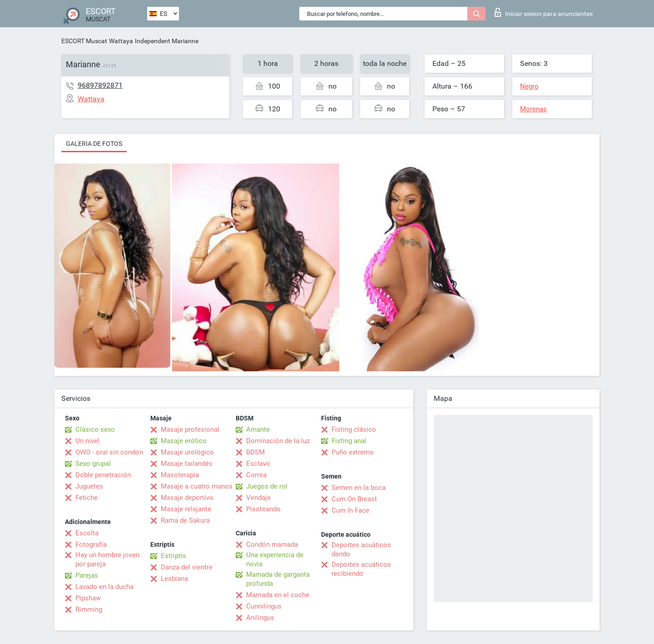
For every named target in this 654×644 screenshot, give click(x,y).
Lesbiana (174, 579)
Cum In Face (350, 510)
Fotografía (91, 544)
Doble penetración (103, 475)
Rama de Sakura (185, 520)
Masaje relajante (186, 509)
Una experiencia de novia (275, 559)
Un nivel (87, 441)
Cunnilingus (264, 606)
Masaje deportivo (187, 498)
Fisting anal (349, 441)
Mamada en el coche (278, 595)
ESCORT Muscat (84, 41)
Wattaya (121, 41)
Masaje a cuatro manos (197, 486)
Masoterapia (180, 475)
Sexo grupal (93, 464)
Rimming (89, 609)
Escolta (87, 533)
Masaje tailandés (187, 464)
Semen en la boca (359, 488)
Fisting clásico (354, 429)
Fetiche (87, 498)
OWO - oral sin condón (109, 452)
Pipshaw (88, 598)
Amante (258, 429)
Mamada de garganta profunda (278, 579)
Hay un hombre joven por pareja (107, 559)
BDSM (255, 452)
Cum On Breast (354, 499)
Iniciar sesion (544, 12)
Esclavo (258, 464)
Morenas (533, 109)
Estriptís (173, 556)
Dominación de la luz (278, 441)
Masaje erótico (184, 441)
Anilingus (260, 618)
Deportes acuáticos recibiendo (361, 569)
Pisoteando (263, 509)
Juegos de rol (267, 486)
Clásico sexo (95, 429)
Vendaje (258, 498)
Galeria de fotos (94, 144)
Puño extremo (353, 452)
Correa (256, 475)
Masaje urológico (187, 452)
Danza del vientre (187, 567)
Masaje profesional (190, 429)
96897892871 (100, 85)
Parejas (87, 575)
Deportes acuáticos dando (361, 549)
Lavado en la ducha (104, 587)
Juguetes (89, 486)
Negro (529, 86)
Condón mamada (272, 544)
